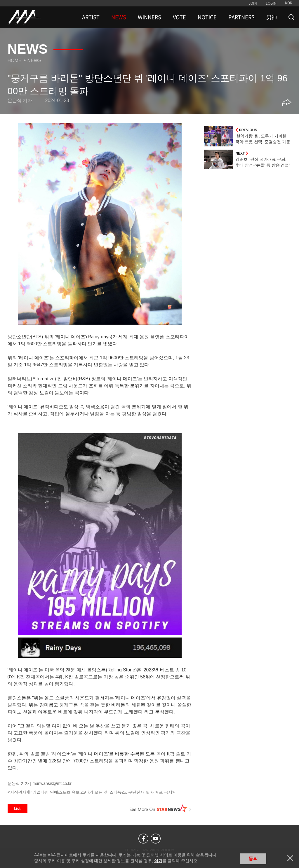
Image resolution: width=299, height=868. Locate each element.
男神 (272, 17)
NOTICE (207, 17)
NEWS (119, 17)
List (18, 808)
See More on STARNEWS (160, 808)
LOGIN (271, 3)
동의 (253, 859)
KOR (289, 3)
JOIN (253, 3)
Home (15, 61)
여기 (158, 861)
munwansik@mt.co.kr (52, 783)
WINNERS (149, 17)
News (34, 61)
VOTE (179, 17)
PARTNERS (241, 17)
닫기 (290, 858)
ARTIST (91, 17)
